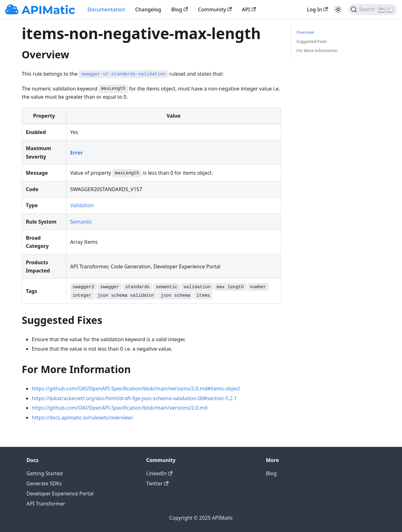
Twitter (157, 483)
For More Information (317, 50)
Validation (82, 205)
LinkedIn (159, 473)
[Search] (373, 9)
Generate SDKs (44, 483)
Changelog (148, 9)
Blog (180, 9)
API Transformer (46, 504)
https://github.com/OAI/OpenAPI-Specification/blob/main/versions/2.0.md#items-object (136, 389)
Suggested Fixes (312, 41)
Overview (305, 32)
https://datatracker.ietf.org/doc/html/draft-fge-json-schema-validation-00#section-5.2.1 (134, 398)
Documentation (106, 9)
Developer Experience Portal (60, 494)
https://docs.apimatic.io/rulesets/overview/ (82, 418)
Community (215, 9)
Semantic (81, 222)
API (249, 9)
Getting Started (45, 473)
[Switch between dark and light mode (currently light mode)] (338, 9)
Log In (317, 9)
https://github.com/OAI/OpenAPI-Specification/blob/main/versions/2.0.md (120, 408)
